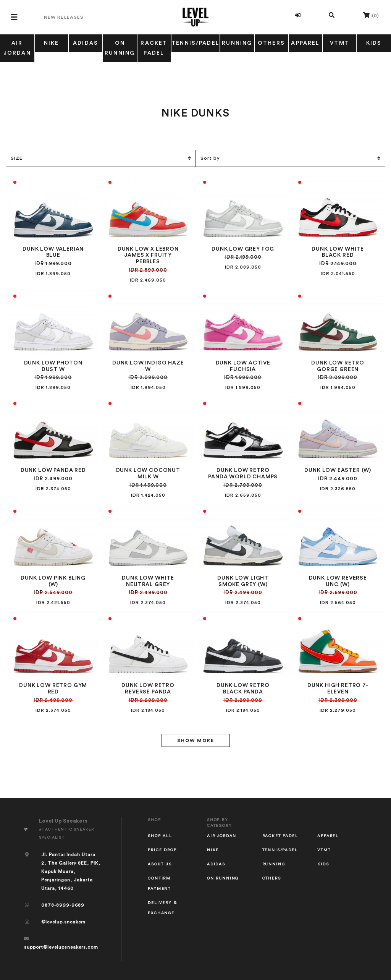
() (371, 15)
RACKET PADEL (154, 48)
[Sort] (290, 158)
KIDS (323, 864)
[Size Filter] (101, 158)
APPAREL (305, 43)
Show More (196, 740)
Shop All (160, 836)
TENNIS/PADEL (195, 43)
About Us (160, 864)
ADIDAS (86, 43)
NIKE (52, 43)
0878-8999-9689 (63, 905)
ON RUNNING (120, 48)
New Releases (64, 17)
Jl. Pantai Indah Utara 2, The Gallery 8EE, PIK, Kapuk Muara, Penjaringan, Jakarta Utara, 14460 (71, 871)
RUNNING (237, 43)
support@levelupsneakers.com (61, 947)
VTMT (340, 43)
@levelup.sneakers (63, 922)
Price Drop (162, 850)
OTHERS (271, 43)
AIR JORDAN (17, 48)
